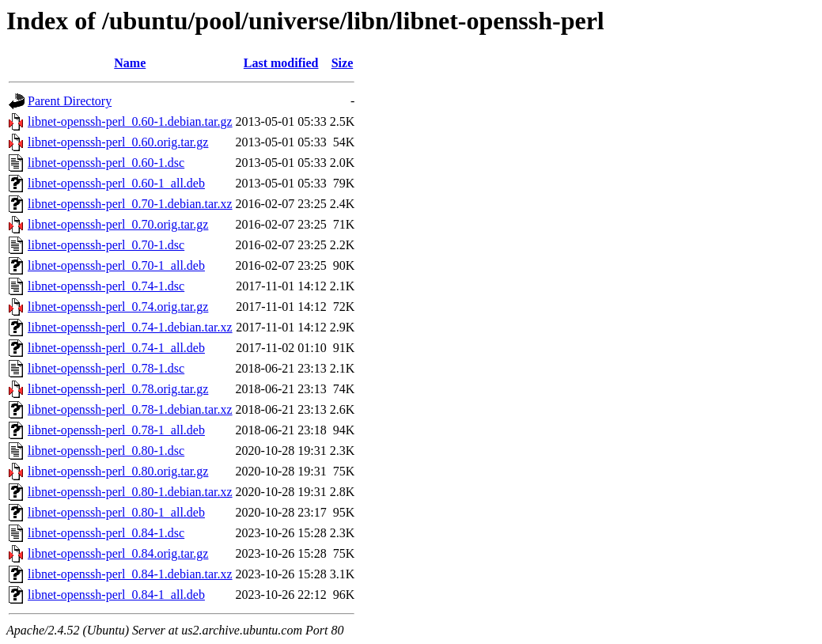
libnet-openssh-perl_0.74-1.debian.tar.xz (130, 327)
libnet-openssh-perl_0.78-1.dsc (106, 368)
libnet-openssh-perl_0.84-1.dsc (106, 533)
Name (130, 63)
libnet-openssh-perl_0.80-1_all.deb (116, 512)
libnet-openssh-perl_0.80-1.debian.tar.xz (130, 492)
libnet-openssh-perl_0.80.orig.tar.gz (118, 471)
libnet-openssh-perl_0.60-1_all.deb (116, 183)
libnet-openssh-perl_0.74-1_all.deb (116, 348)
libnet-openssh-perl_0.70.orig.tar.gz (118, 224)
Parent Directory (70, 101)
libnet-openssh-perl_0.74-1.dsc (106, 286)
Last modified (281, 63)
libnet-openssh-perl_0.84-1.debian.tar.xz (130, 574)
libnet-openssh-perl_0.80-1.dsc (106, 451)
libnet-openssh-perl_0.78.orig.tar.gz (118, 389)
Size (343, 63)
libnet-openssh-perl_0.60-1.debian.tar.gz (130, 121)
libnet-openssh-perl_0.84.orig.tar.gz (118, 553)
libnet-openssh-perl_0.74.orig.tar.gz (118, 307)
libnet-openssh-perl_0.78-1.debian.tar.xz (130, 409)
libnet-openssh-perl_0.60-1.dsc (106, 163)
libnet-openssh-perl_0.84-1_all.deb (116, 595)
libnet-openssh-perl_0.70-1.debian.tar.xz (130, 204)
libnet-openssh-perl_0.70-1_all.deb (116, 265)
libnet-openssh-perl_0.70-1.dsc (106, 245)
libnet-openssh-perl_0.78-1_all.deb (116, 430)
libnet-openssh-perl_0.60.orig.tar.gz (118, 142)
